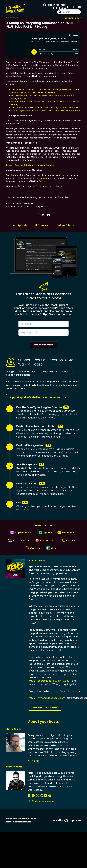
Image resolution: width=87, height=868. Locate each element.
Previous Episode (65, 225)
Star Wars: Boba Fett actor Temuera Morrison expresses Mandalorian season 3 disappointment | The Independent (46, 91)
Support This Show (45, 712)
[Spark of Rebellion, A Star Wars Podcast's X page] (72, 8)
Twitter (42, 181)
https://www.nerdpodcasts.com (47, 702)
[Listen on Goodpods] (67, 534)
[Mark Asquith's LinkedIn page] (41, 800)
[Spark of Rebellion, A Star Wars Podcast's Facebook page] (68, 8)
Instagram (48, 178)
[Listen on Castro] (64, 552)
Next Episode (20, 225)
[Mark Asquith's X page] (35, 800)
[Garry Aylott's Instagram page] (32, 766)
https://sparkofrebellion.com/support (50, 685)
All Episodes (41, 225)
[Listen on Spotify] (45, 534)
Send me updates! (43, 345)
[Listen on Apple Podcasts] (21, 534)
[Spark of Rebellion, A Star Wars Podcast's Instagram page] (78, 8)
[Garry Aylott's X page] (29, 766)
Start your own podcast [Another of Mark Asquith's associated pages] (42, 805)
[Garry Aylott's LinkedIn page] (35, 766)
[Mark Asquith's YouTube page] (45, 800)
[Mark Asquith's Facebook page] (29, 800)
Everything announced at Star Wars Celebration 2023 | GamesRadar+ (46, 111)
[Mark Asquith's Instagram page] (39, 800)
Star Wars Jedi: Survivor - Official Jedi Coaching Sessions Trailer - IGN (45, 108)
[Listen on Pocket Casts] (56, 543)
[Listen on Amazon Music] (29, 543)
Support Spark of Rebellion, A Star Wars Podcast (30, 165)
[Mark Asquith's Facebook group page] (32, 800)
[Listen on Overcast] (43, 552)
